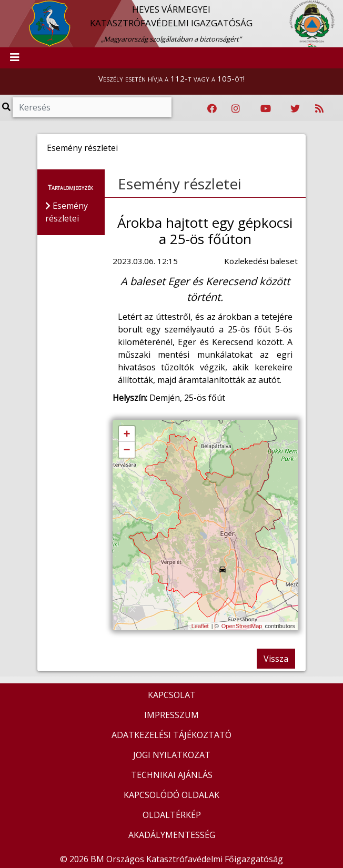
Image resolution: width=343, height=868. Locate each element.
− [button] (127, 450)
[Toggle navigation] (15, 58)
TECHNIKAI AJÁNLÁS (172, 775)
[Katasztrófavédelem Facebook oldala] (212, 109)
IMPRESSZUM (171, 715)
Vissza (276, 659)
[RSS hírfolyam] (319, 109)
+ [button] (127, 435)
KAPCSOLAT (172, 695)
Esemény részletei (180, 184)
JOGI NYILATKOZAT (172, 755)
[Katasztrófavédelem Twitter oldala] (295, 109)
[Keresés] (92, 107)
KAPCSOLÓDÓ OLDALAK (171, 795)
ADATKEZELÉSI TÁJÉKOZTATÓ (171, 735)
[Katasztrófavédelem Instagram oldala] (236, 109)
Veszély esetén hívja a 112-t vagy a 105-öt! (171, 78)
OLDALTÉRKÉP (172, 815)
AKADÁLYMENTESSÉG (172, 835)
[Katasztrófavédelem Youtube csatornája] (266, 109)
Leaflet (200, 626)
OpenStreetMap (242, 626)
